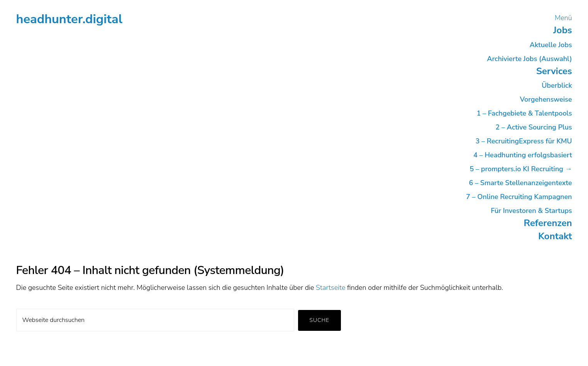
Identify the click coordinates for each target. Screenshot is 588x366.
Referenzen (548, 223)
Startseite (331, 288)
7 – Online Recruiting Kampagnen (519, 197)
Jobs (563, 30)
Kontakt (555, 236)
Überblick (557, 85)
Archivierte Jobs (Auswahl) (529, 59)
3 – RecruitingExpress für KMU (524, 141)
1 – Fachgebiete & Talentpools (524, 113)
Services (554, 71)
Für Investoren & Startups (531, 211)
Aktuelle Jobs (551, 45)
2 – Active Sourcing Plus (534, 127)
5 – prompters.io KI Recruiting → (521, 169)
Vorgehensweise (546, 99)
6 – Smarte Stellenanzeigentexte (521, 183)
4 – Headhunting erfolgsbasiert (523, 155)
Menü (563, 18)
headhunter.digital (69, 19)
